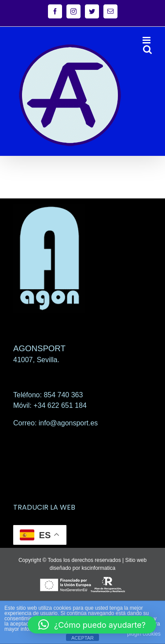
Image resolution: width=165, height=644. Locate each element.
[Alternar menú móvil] (147, 40)
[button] (92, 625)
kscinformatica (99, 568)
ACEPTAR (82, 638)
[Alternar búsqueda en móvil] (147, 49)
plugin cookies (144, 634)
